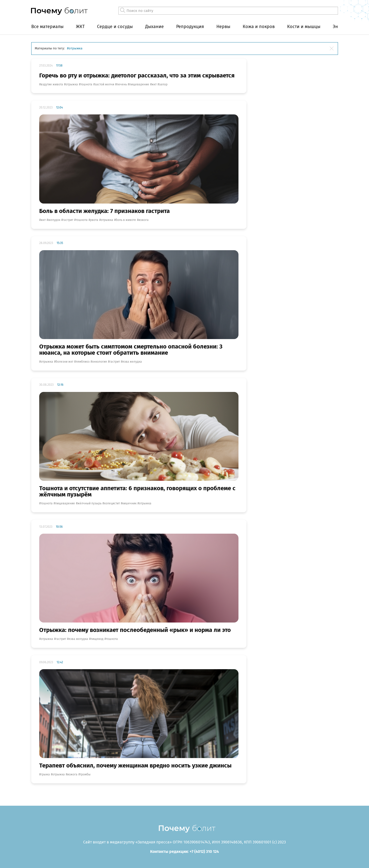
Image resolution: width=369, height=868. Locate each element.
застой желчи (104, 84)
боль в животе (126, 220)
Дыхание (154, 27)
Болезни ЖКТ (64, 362)
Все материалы (47, 27)
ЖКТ (80, 27)
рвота (94, 220)
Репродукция (190, 27)
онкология (100, 362)
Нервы (223, 27)
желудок (54, 220)
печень (122, 84)
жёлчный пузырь (89, 503)
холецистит (112, 503)
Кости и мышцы (304, 27)
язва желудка (132, 362)
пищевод (97, 639)
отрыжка (72, 84)
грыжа (45, 774)
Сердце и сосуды (115, 27)
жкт (154, 84)
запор (163, 84)
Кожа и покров (259, 27)
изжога (144, 220)
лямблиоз (83, 362)
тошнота (86, 84)
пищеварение (139, 84)
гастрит (68, 220)
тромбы (85, 774)
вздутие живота (52, 84)
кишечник (129, 503)
